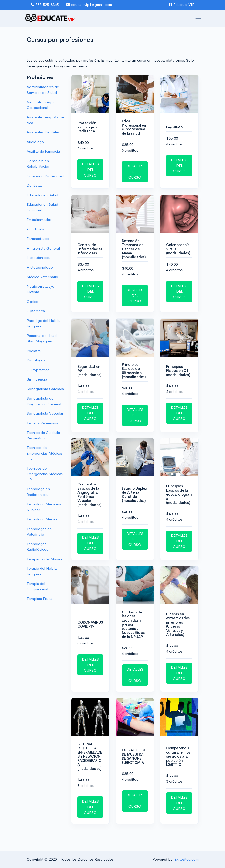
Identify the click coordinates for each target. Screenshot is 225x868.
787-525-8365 (45, 5)
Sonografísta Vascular (45, 413)
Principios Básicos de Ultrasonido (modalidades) (134, 371)
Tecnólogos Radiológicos (37, 547)
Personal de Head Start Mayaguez (42, 338)
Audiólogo (35, 142)
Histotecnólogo (40, 267)
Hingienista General (43, 248)
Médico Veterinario (42, 277)
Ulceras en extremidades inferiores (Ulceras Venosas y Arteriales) (178, 624)
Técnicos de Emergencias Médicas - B (45, 453)
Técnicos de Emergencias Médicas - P (45, 474)
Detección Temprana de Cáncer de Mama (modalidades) (134, 249)
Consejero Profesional (45, 176)
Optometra (36, 311)
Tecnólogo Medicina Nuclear (44, 507)
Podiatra (34, 351)
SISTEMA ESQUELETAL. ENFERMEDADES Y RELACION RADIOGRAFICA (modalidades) (90, 756)
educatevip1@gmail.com (89, 5)
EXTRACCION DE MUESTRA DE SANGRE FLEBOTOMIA (133, 756)
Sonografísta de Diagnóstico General (44, 401)
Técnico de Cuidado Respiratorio (43, 435)
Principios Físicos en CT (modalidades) (178, 371)
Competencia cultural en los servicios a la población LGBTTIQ (178, 756)
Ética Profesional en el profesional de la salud (134, 127)
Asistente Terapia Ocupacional (41, 105)
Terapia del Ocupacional (37, 586)
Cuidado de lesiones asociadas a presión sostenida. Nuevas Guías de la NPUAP (133, 624)
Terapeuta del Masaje (45, 559)
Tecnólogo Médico (42, 519)
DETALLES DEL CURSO (90, 170)
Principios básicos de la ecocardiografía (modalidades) (179, 494)
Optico (32, 301)
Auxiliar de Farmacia (43, 151)
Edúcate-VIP (182, 5)
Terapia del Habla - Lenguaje (43, 571)
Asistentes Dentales (43, 132)
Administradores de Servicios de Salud (43, 90)
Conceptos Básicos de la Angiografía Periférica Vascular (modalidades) (89, 494)
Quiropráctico (38, 370)
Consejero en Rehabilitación (39, 164)
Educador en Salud (42, 195)
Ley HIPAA (174, 127)
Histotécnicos (38, 258)
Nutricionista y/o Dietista (41, 289)
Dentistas (34, 185)
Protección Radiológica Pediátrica (87, 127)
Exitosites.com (187, 859)
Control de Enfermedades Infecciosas (90, 249)
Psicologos (36, 360)
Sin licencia (37, 379)
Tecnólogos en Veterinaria (39, 532)
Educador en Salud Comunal (42, 207)
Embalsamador (39, 219)
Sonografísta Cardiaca (45, 389)
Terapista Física (40, 599)
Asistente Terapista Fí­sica (45, 120)
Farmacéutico (38, 239)
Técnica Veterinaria (42, 423)
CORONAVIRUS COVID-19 (90, 624)
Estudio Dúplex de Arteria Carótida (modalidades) (134, 495)
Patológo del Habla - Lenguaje (44, 323)
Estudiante (35, 229)
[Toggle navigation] (198, 19)
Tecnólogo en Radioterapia (38, 492)
